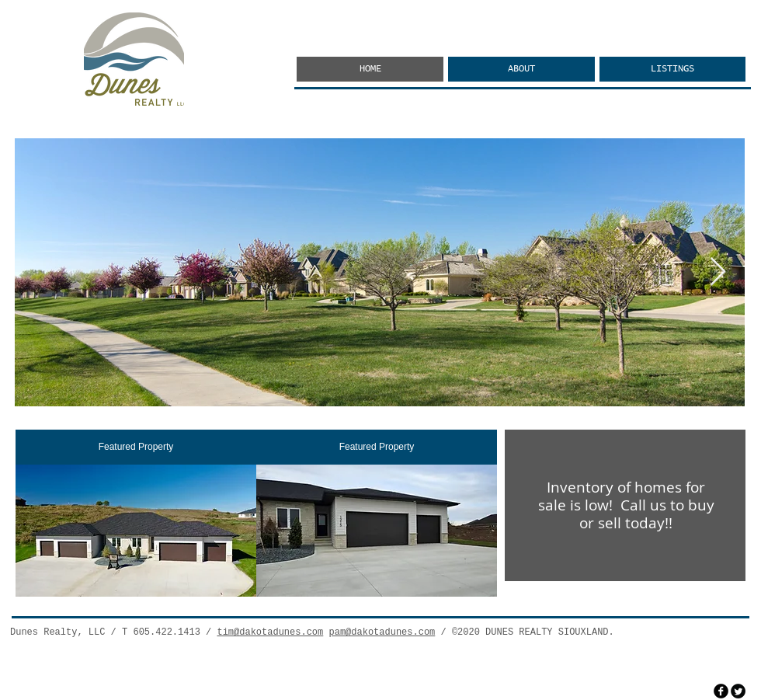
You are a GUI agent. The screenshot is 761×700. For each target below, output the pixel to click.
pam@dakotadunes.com (382, 632)
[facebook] (721, 691)
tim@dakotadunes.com (270, 632)
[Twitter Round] (738, 691)
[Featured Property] (136, 447)
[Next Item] (718, 272)
